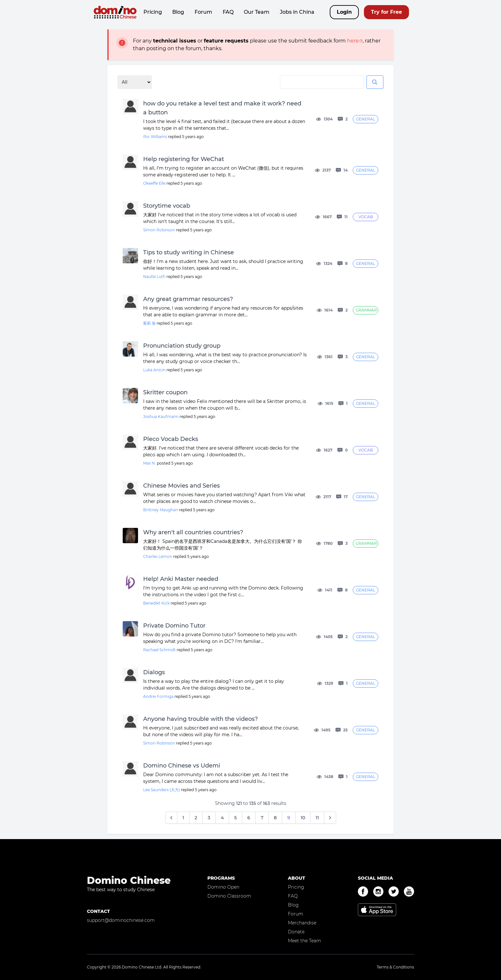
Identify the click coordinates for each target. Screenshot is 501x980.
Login (344, 12)
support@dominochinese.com (121, 920)
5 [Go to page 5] (235, 818)
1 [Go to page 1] (183, 818)
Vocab (366, 217)
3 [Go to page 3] (209, 818)
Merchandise (302, 923)
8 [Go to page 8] (275, 818)
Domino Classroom (229, 896)
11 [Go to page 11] (317, 818)
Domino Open (223, 887)
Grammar (366, 310)
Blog (178, 12)
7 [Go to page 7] (262, 818)
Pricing (153, 12)
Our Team (257, 12)
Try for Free (386, 12)
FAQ (228, 12)
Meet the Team (304, 941)
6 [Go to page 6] (249, 818)
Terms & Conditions (395, 967)
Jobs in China (297, 12)
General (366, 119)
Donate (296, 932)
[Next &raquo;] (330, 818)
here (353, 41)
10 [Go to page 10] (303, 818)
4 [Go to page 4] (222, 818)
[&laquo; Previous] (171, 818)
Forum (203, 12)
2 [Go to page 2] (196, 818)
